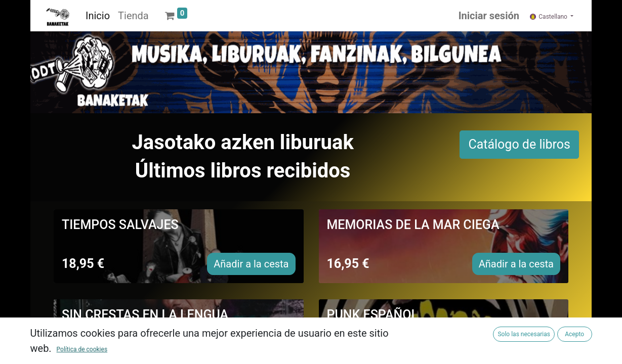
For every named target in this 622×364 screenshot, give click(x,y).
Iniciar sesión (489, 16)
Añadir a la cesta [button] (251, 264)
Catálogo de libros (519, 144)
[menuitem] (98, 16)
